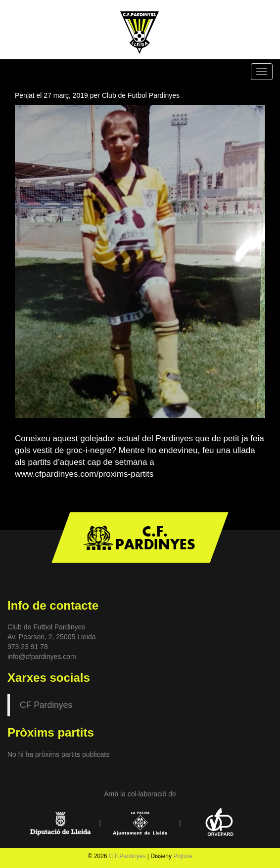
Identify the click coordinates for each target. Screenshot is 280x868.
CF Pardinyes (46, 705)
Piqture (183, 856)
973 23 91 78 (28, 647)
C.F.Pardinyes (127, 856)
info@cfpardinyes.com (42, 657)
